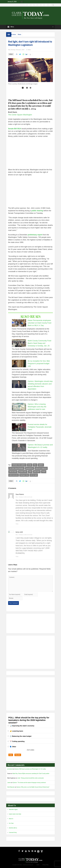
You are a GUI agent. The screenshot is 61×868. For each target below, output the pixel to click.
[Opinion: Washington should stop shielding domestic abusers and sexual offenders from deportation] (19, 384)
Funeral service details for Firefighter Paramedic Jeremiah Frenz (40, 427)
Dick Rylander (11, 787)
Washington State (24, 475)
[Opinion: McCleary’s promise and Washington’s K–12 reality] (19, 447)
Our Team (11, 823)
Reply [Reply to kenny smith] (17, 557)
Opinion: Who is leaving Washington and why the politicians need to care (37, 407)
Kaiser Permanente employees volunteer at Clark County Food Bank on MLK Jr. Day (40, 323)
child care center (13, 472)
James (9, 783)
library (35, 465)
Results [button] (18, 755)
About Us (11, 819)
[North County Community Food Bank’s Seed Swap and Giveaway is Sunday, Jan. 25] (19, 343)
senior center (37, 472)
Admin (38, 865)
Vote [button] (11, 755)
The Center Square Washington (16, 468)
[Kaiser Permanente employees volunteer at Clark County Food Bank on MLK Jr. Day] (19, 323)
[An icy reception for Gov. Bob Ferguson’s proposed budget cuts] (19, 364)
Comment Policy (13, 833)
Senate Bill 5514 (30, 468)
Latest (30, 472)
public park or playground (41, 468)
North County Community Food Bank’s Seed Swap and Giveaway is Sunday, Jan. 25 (39, 343)
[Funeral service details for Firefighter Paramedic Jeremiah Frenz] (19, 427)
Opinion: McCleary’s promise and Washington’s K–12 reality (30, 769)
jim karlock (10, 769)
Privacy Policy (46, 865)
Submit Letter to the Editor (15, 814)
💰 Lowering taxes (16, 731)
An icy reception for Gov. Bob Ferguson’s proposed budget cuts (39, 364)
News (19, 34)
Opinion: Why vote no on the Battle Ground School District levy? (33, 787)
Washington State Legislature (19, 465)
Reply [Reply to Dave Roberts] (17, 524)
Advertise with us (13, 828)
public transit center (14, 475)
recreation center (23, 472)
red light (30, 465)
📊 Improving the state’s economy (22, 726)
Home (14, 34)
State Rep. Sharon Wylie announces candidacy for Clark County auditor (31, 774)
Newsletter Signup (13, 810)
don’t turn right (34, 475)
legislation (41, 465)
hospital (44, 472)
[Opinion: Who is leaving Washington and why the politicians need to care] (19, 407)
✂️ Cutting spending (17, 741)
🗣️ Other (13, 747)
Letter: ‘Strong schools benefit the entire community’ (31, 778)
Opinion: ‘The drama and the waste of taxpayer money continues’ (29, 783)
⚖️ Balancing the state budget (21, 736)
